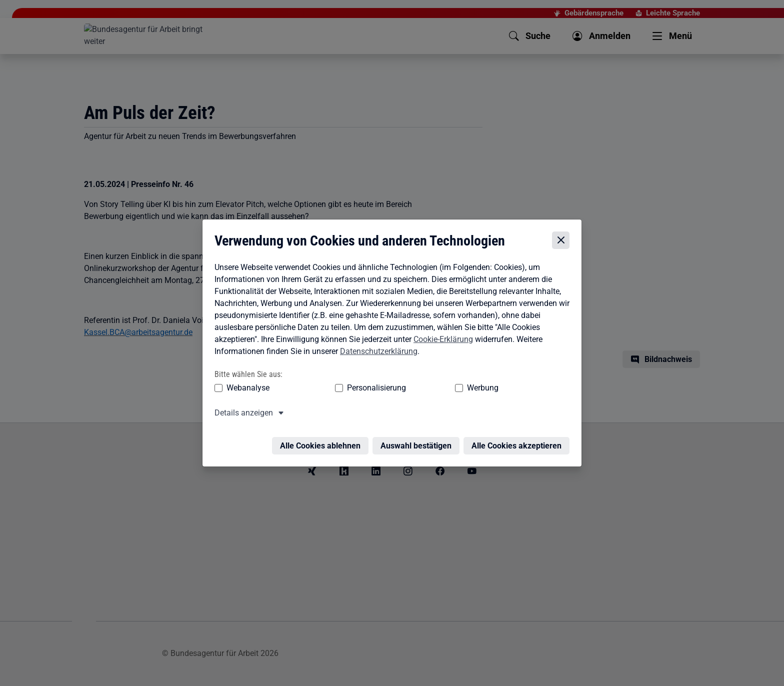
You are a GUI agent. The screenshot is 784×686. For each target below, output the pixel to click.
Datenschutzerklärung (376, 352)
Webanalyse (245, 389)
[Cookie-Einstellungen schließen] (563, 242)
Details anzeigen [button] (241, 414)
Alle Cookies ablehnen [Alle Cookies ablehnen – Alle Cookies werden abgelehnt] (323, 441)
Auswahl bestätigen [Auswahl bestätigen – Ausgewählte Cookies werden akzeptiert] (418, 441)
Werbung (424, 389)
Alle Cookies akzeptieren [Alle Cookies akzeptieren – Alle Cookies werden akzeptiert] (519, 441)
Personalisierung (345, 389)
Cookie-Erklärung (441, 340)
